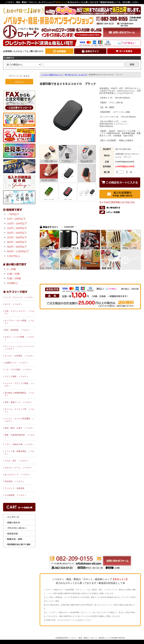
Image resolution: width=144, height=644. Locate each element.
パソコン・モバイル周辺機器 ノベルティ (19, 420)
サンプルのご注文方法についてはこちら (117, 202)
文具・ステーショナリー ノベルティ (19, 312)
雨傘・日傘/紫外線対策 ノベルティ (20, 436)
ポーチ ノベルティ (13, 304)
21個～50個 (13, 274)
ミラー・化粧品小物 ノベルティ (19, 444)
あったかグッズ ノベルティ (17, 474)
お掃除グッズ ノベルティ (16, 363)
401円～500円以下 (17, 247)
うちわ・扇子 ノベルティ (16, 461)
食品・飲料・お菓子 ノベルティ (19, 428)
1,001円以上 (14, 256)
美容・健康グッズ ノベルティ (18, 402)
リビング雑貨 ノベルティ (16, 376)
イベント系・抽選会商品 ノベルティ (19, 452)
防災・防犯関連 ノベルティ (17, 330)
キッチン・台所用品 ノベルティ (19, 356)
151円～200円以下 (17, 228)
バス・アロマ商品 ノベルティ (18, 370)
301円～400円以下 (17, 242)
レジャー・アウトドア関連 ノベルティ (19, 385)
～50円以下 (13, 214)
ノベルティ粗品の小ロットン (52, 75)
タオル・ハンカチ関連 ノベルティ (19, 338)
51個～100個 (14, 278)
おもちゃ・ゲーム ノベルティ (18, 468)
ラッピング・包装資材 (14, 488)
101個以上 (13, 283)
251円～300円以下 (17, 238)
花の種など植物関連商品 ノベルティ (19, 394)
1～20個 (11, 269)
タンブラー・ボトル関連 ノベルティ (19, 322)
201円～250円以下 (17, 233)
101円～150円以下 (17, 224)
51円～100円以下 (16, 219)
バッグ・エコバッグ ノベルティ (19, 297)
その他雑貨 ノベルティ (15, 495)
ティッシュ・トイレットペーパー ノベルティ (20, 348)
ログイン (19, 82)
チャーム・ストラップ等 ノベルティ (19, 410)
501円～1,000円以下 (18, 251)
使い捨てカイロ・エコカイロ (76, 75)
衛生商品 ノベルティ (14, 481)
